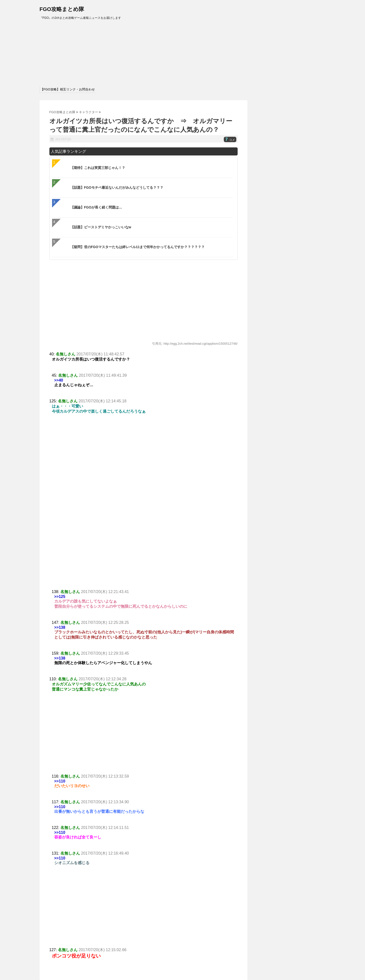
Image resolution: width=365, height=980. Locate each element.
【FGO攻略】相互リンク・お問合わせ (68, 89)
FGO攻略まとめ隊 (62, 9)
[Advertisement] (144, 553)
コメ (230, 140)
